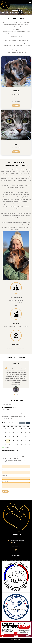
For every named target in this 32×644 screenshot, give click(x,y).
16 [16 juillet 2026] (17, 436)
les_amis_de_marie (17, 542)
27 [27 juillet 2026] (5, 444)
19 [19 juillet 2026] (29, 436)
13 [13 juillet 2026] (5, 436)
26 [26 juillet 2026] (29, 440)
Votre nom (5, 464)
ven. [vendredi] (20, 426)
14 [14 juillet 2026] (9, 436)
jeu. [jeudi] (16, 426)
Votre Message (5, 481)
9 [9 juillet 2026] (17, 432)
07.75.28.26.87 (7, 409)
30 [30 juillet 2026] (17, 444)
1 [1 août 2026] (25, 444)
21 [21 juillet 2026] (9, 440)
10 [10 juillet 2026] (21, 432)
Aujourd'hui (22, 423)
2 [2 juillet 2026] (17, 428)
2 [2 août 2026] (29, 444)
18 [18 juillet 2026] (25, 436)
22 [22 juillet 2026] (13, 440)
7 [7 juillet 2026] (9, 432)
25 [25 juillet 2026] (25, 440)
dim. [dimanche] (28, 426)
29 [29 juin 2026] (5, 428)
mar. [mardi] (8, 426)
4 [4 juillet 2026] (25, 428)
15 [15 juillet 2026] (13, 436)
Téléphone (5, 476)
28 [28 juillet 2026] (9, 444)
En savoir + (16, 105)
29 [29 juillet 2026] (13, 444)
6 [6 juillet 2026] (6, 432)
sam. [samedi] (24, 426)
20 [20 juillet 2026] (5, 440)
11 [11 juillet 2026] (25, 432)
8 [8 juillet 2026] (13, 432)
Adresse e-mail (5, 470)
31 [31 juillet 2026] (21, 444)
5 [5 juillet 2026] (29, 428)
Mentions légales (16, 555)
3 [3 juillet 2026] (21, 428)
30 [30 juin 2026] (9, 428)
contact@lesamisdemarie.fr (11, 407)
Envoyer (5, 491)
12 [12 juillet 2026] (29, 432)
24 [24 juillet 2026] (21, 440)
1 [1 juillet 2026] (13, 428)
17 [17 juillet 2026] (21, 436)
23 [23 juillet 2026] (17, 440)
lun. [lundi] (4, 426)
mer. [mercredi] (12, 426)
